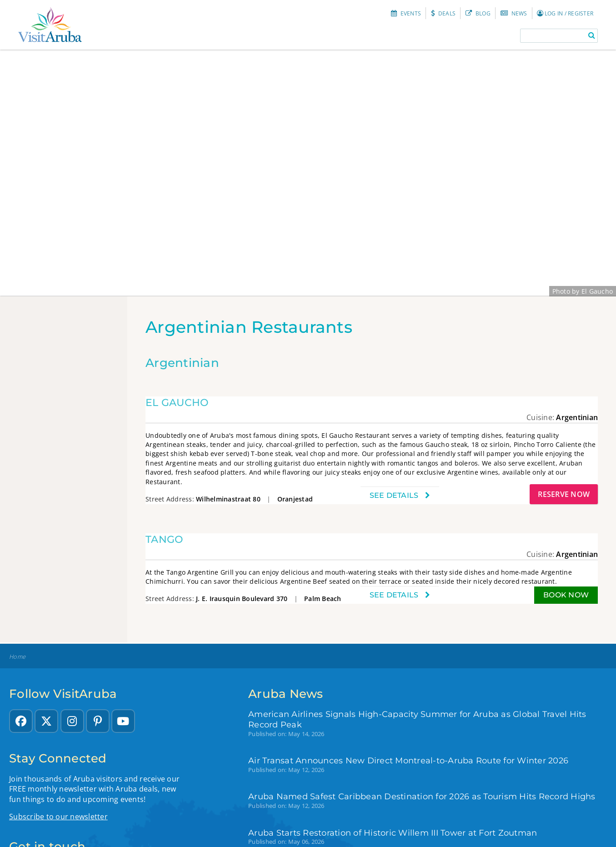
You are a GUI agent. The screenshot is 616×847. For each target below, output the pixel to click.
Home (17, 657)
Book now (566, 595)
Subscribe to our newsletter (58, 817)
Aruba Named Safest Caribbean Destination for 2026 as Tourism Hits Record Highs (422, 796)
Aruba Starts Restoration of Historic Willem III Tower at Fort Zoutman (393, 833)
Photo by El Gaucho (583, 291)
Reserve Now (564, 494)
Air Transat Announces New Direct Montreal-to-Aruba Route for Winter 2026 (408, 760)
